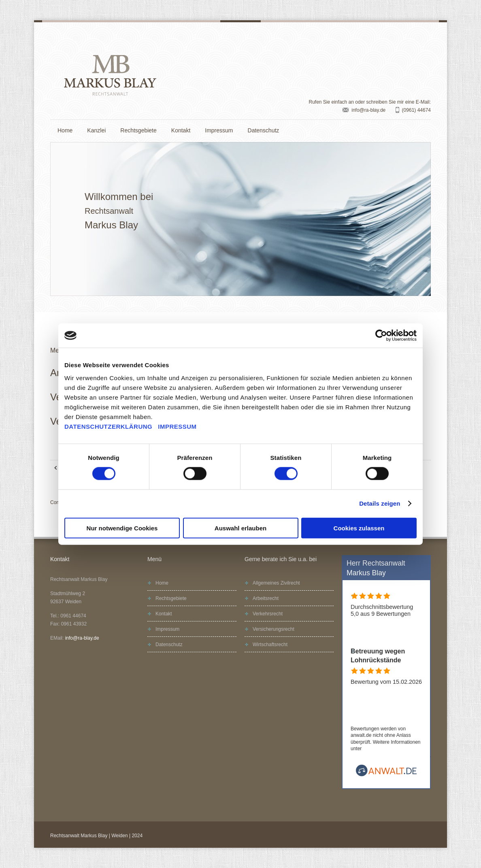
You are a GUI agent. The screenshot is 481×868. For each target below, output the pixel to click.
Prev (62, 219)
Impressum (219, 130)
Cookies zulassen (359, 528)
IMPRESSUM (177, 426)
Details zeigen (380, 503)
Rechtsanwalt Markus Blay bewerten (404, 709)
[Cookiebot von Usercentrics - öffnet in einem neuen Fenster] (381, 336)
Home (65, 130)
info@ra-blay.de (368, 110)
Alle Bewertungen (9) (378, 634)
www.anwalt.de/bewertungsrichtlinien (390, 755)
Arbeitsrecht (266, 598)
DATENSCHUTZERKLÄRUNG (108, 426)
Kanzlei (96, 130)
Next (419, 219)
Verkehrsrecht (268, 614)
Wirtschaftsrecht (270, 645)
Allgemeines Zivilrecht (276, 583)
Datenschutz (264, 130)
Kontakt (181, 130)
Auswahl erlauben (240, 528)
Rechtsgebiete (138, 130)
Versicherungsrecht (273, 629)
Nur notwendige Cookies (122, 528)
